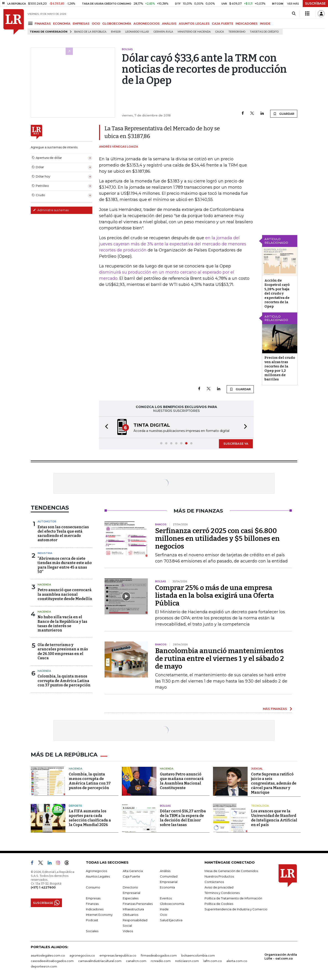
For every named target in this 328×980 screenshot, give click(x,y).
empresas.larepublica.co (118, 955)
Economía (167, 887)
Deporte (75, 806)
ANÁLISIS (169, 23)
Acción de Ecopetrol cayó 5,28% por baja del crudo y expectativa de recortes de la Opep (277, 293)
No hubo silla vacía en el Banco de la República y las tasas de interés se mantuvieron (62, 624)
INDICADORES (247, 23)
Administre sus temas (51, 210)
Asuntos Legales (98, 876)
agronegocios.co (82, 955)
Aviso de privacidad (219, 887)
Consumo (93, 887)
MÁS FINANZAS (275, 709)
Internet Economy (99, 915)
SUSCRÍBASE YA (236, 444)
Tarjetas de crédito (264, 32)
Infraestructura (133, 909)
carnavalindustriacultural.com (100, 961)
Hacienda (44, 585)
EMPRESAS (81, 23)
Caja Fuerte (131, 876)
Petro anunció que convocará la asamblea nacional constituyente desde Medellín (65, 594)
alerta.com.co (237, 961)
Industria (45, 553)
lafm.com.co (213, 961)
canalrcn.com (136, 961)
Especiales (131, 898)
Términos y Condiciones (222, 893)
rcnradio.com (161, 961)
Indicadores (95, 909)
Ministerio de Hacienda (194, 32)
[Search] (294, 14)
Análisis (165, 871)
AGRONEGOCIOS (147, 23)
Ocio (164, 915)
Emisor (116, 32)
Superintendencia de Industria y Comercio (236, 909)
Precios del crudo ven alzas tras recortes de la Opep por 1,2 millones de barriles (280, 368)
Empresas (93, 898)
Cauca (220, 32)
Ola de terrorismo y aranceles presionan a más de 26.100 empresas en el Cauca (63, 651)
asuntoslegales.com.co (48, 955)
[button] (105, 427)
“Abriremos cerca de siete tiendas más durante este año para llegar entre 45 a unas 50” (65, 565)
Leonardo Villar (137, 32)
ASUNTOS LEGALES (194, 23)
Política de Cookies (219, 904)
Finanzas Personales (138, 904)
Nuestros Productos (219, 876)
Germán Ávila (163, 32)
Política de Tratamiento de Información (233, 898)
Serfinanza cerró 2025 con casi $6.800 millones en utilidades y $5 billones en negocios (217, 539)
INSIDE (265, 23)
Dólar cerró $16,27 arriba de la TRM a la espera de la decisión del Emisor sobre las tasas (183, 818)
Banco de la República (90, 32)
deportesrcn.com (44, 966)
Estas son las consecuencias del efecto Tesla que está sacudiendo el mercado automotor (63, 534)
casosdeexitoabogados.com (52, 961)
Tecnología (260, 806)
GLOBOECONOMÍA (117, 23)
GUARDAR (284, 114)
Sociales (92, 931)
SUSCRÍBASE (315, 3)
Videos (128, 931)
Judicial (257, 769)
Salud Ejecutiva (171, 920)
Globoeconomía (172, 904)
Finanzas (92, 904)
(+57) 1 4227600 (43, 887)
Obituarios (131, 915)
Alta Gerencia (133, 871)
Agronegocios (96, 871)
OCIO (96, 23)
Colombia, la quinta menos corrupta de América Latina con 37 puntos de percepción (64, 681)
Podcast (92, 920)
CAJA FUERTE (223, 23)
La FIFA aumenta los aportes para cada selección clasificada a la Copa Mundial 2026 (90, 818)
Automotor (47, 521)
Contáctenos (214, 882)
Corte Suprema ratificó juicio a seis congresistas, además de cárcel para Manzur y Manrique (274, 783)
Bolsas (165, 806)
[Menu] (31, 23)
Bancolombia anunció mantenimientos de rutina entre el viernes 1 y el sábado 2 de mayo (220, 659)
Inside (164, 909)
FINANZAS (43, 23)
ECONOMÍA (62, 23)
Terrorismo (237, 32)
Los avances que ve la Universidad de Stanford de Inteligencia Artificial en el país (274, 818)
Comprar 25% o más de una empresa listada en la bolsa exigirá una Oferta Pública (215, 595)
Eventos (166, 898)
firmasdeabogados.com (159, 955)
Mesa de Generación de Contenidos (231, 871)
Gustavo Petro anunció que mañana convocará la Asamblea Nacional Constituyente (182, 781)
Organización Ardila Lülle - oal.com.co (281, 956)
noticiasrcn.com (187, 961)
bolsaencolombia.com (198, 955)
